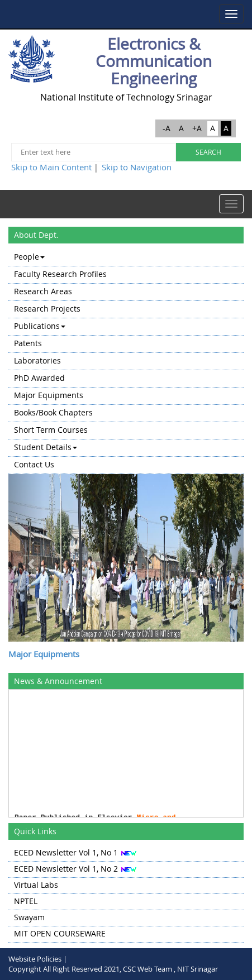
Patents (28, 343)
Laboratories (37, 360)
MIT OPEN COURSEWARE (60, 933)
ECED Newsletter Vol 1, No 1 (66, 852)
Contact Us (34, 464)
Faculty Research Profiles (60, 274)
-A (167, 128)
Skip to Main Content (51, 167)
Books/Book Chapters (53, 412)
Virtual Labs (36, 885)
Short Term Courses (51, 430)
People (29, 257)
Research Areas (43, 291)
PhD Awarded (39, 378)
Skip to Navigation (137, 167)
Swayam (29, 917)
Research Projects (47, 309)
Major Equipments (49, 395)
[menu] (126, 362)
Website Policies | (38, 959)
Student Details (46, 447)
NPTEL (26, 901)
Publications (40, 326)
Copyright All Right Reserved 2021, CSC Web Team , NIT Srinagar (113, 969)
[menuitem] (126, 258)
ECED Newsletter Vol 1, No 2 (66, 869)
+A (197, 128)
